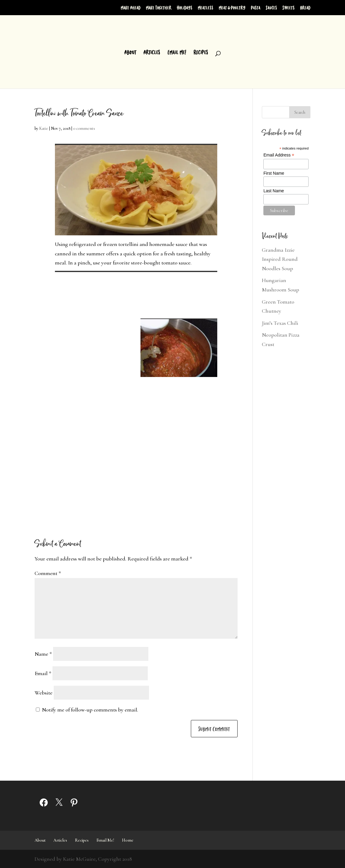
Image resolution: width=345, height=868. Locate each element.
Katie (44, 128)
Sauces (271, 8)
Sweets (289, 8)
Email (43, 673)
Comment (48, 573)
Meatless (206, 8)
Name (43, 654)
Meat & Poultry (232, 8)
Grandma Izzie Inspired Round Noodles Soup (280, 259)
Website (44, 693)
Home (128, 840)
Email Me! (177, 53)
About (130, 53)
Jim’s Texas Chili (280, 323)
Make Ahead (131, 8)
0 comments (84, 128)
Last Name (274, 191)
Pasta (256, 8)
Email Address (279, 155)
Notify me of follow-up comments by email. (90, 710)
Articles (152, 53)
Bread (305, 8)
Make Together (159, 8)
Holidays (185, 8)
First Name (274, 173)
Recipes (201, 53)
